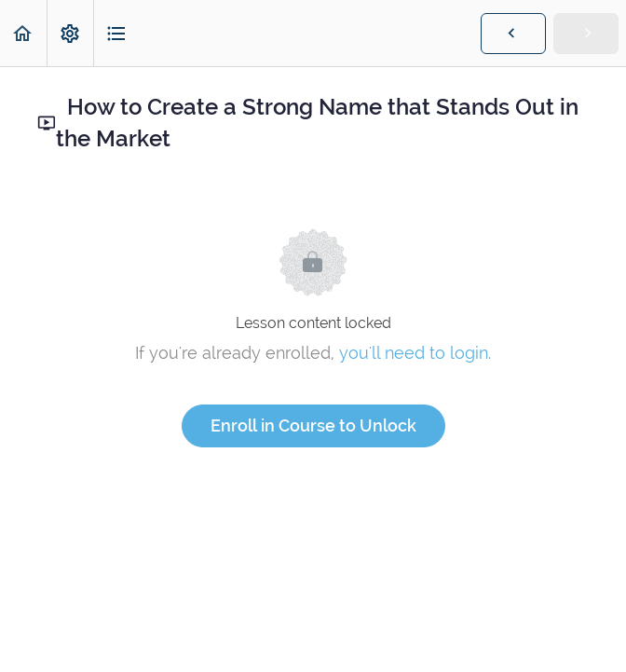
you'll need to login (414, 353)
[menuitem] (70, 33)
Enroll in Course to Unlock (313, 425)
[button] (23, 33)
